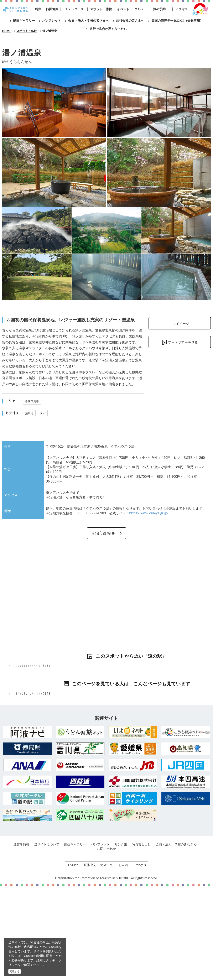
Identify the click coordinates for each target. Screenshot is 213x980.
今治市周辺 (32, 401)
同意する (15, 971)
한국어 (123, 957)
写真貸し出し (142, 936)
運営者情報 (21, 936)
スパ (43, 413)
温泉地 (29, 413)
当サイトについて (46, 936)
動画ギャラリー (75, 936)
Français (140, 957)
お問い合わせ (106, 940)
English (73, 957)
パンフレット (100, 936)
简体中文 (106, 957)
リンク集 (121, 936)
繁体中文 (90, 957)
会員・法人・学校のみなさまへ (178, 936)
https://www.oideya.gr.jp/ (149, 513)
